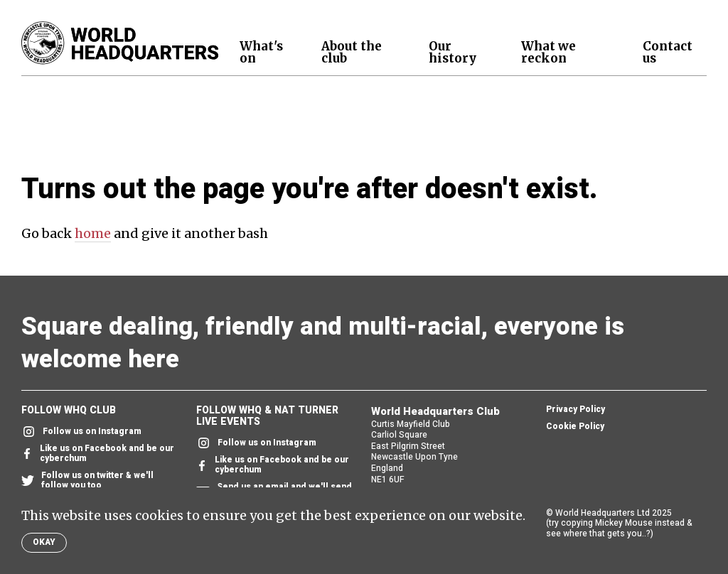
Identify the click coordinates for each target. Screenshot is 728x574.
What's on (261, 53)
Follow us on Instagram (81, 432)
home (93, 233)
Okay (44, 542)
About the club (352, 53)
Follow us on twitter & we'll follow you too (87, 481)
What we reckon (548, 53)
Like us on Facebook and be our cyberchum (98, 454)
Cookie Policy (575, 427)
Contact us (668, 53)
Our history (453, 53)
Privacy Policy (576, 410)
